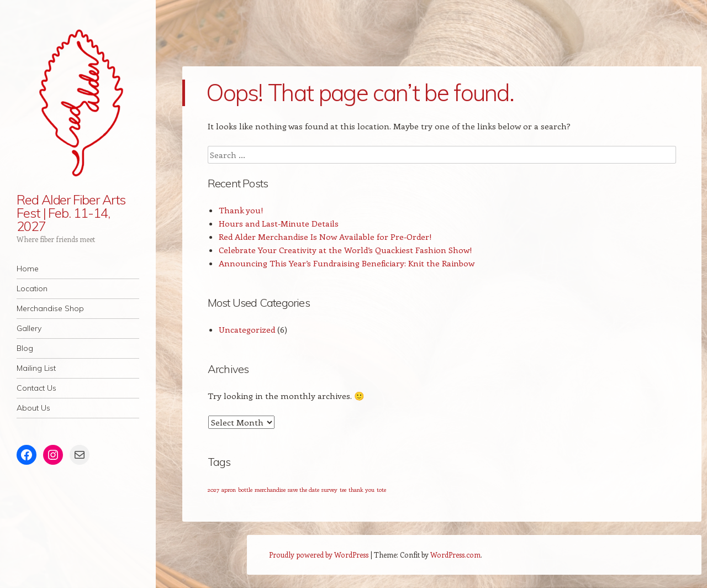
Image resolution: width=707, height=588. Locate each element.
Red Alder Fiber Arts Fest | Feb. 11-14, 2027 (71, 213)
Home (28, 269)
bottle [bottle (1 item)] (245, 490)
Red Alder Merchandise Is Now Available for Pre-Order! (325, 237)
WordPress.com (455, 555)
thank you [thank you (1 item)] (362, 490)
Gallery (29, 328)
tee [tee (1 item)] (343, 490)
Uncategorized (247, 329)
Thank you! (241, 210)
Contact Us (36, 388)
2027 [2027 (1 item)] (213, 490)
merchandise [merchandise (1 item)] (270, 490)
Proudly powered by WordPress (319, 555)
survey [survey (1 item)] (329, 490)
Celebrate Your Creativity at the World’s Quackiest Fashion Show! (345, 250)
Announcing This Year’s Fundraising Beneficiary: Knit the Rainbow (347, 263)
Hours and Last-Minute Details (279, 223)
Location (32, 288)
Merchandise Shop (50, 308)
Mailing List (36, 368)
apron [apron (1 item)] (229, 490)
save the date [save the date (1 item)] (304, 490)
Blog (25, 348)
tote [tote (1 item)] (381, 490)
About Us (33, 408)
